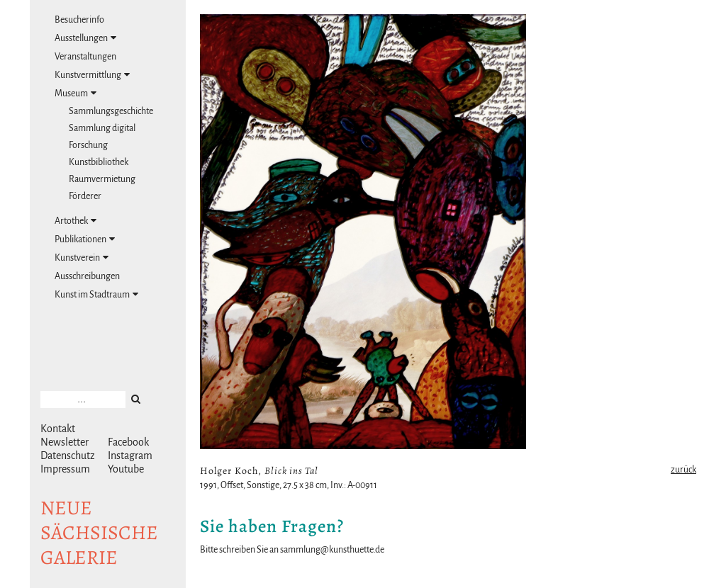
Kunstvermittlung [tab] (92, 75)
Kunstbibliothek (99, 162)
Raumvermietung (102, 179)
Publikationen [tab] (85, 239)
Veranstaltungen (85, 57)
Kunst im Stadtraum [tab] (96, 294)
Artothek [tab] (76, 221)
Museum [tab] (76, 93)
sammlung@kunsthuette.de (332, 550)
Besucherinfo (79, 20)
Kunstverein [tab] (82, 258)
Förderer (85, 196)
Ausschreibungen (87, 276)
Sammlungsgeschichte (111, 111)
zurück (683, 470)
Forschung (88, 145)
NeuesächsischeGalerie (99, 533)
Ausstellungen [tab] (85, 38)
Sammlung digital (102, 128)
